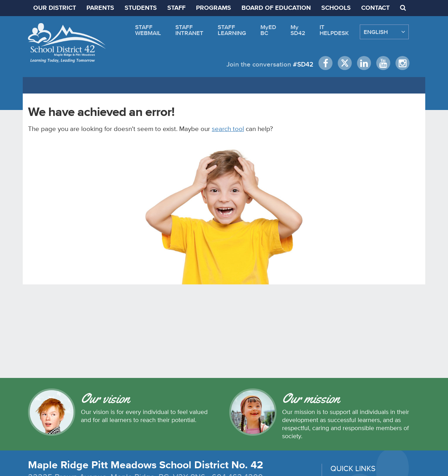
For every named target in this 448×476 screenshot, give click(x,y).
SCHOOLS (336, 8)
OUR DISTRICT (55, 8)
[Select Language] (384, 32)
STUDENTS (141, 8)
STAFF (176, 8)
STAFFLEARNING (232, 30)
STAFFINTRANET (189, 30)
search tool (228, 129)
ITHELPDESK (334, 30)
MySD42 (298, 30)
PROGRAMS (213, 8)
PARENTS (100, 8)
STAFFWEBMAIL (148, 30)
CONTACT (375, 8)
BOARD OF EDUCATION (276, 8)
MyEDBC (268, 30)
